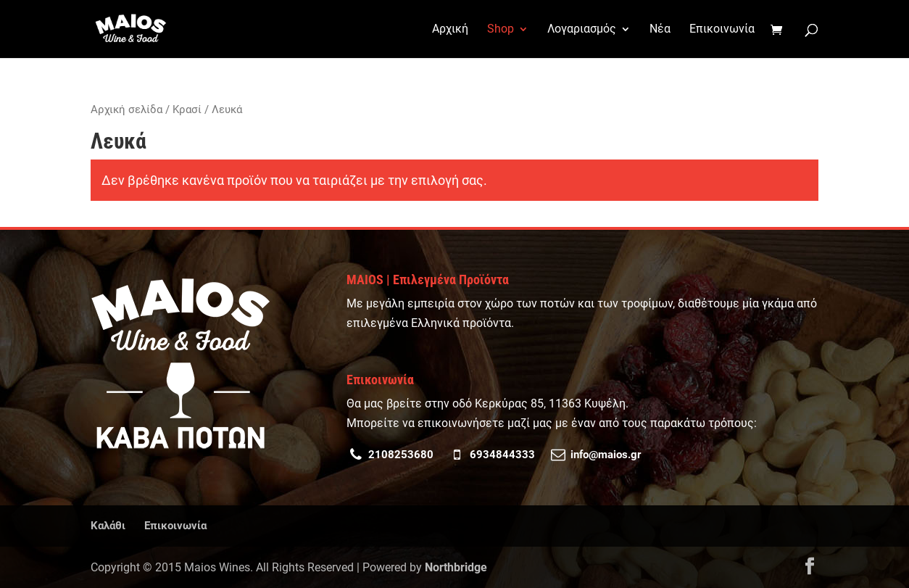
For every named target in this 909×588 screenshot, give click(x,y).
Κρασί (187, 109)
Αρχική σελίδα (126, 109)
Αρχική (450, 30)
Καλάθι (108, 526)
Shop (501, 30)
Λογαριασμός (582, 30)
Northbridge (456, 567)
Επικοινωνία (722, 30)
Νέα (660, 30)
